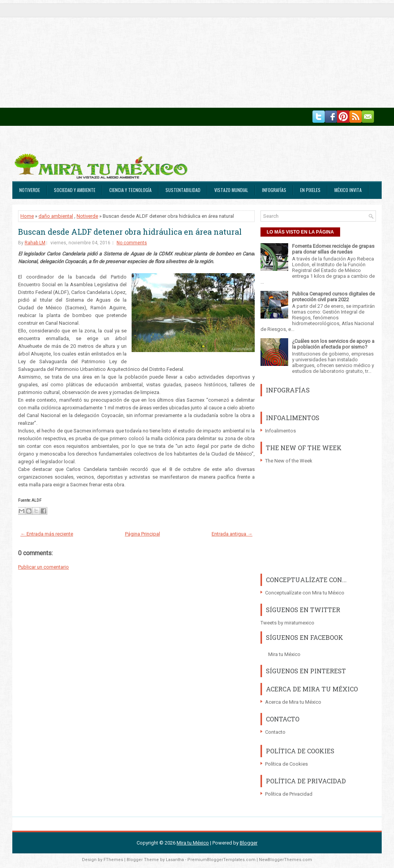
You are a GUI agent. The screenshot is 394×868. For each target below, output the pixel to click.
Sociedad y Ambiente (75, 190)
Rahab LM (35, 243)
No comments (132, 243)
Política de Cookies (286, 764)
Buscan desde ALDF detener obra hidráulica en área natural (130, 232)
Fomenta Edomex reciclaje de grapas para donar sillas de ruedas (333, 249)
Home (27, 216)
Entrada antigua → (232, 534)
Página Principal (143, 534)
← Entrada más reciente (47, 534)
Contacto (275, 732)
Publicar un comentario (43, 567)
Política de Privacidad (289, 794)
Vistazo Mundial (231, 190)
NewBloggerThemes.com (285, 860)
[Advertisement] (197, 54)
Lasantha (175, 860)
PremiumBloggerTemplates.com (221, 860)
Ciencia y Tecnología (130, 190)
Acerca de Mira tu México (293, 702)
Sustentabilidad (183, 190)
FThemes (113, 860)
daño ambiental (56, 216)
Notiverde (30, 190)
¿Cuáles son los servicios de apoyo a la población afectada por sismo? (333, 344)
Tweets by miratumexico (287, 623)
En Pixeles (310, 190)
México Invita (348, 190)
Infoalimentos (280, 431)
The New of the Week (289, 461)
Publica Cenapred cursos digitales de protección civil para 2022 (333, 297)
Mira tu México (284, 654)
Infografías (274, 190)
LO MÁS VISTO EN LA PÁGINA (300, 232)
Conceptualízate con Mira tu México (305, 593)
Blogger (249, 843)
